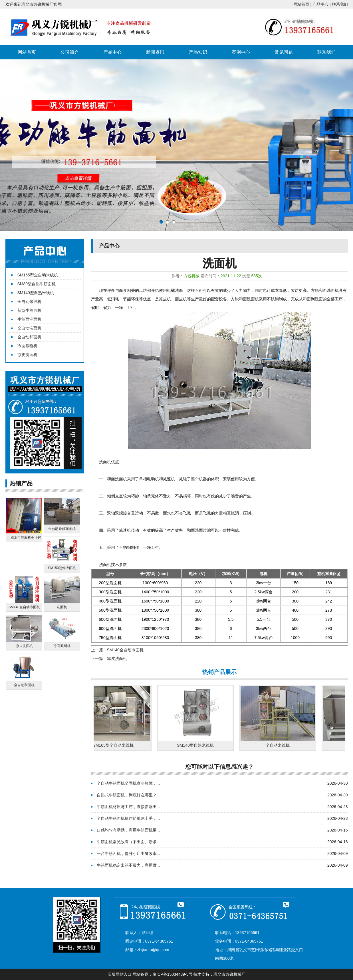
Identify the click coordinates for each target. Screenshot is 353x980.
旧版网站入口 (120, 974)
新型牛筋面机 (29, 310)
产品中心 (320, 4)
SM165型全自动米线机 (38, 275)
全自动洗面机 (29, 328)
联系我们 (340, 4)
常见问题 (284, 52)
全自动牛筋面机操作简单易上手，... (128, 818)
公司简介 (70, 52)
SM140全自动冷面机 (125, 650)
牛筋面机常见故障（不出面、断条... (128, 842)
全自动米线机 (29, 302)
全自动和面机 (29, 337)
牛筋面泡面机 (29, 319)
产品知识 (198, 52)
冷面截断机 (27, 346)
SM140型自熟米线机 (36, 293)
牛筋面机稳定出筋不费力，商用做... (128, 865)
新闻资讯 (155, 52)
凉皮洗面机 (27, 355)
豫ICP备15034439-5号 (172, 974)
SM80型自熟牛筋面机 (37, 284)
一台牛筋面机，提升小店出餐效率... (128, 854)
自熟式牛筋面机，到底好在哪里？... (128, 795)
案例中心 (241, 52)
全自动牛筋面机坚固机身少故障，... (128, 783)
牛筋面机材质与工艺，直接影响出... (128, 807)
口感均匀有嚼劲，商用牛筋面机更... (128, 830)
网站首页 (301, 4)
